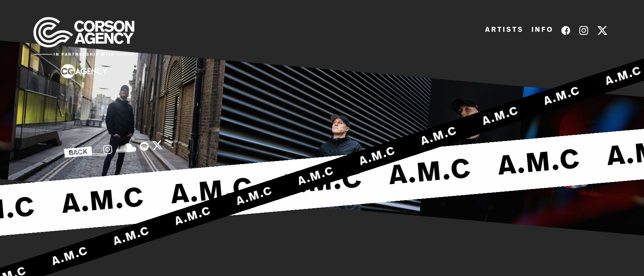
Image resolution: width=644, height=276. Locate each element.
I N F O (542, 30)
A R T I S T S (504, 30)
